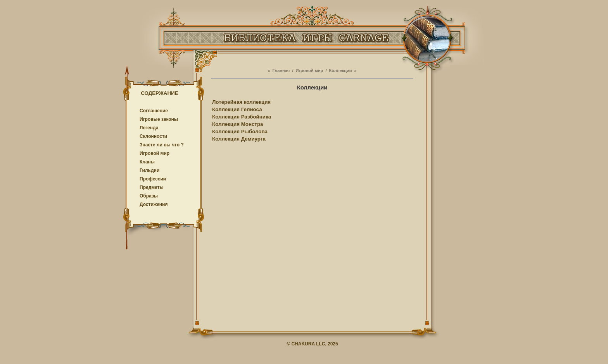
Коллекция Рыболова (240, 131)
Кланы (147, 162)
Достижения (154, 204)
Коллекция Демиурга (239, 139)
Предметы (152, 187)
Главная (281, 70)
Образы (149, 196)
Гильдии (149, 170)
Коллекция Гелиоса (237, 109)
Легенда (149, 128)
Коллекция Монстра (237, 124)
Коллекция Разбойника (242, 117)
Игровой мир (155, 153)
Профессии (153, 179)
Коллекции (341, 70)
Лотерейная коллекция (241, 102)
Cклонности (153, 136)
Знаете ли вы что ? (162, 145)
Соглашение (154, 111)
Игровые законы (159, 119)
